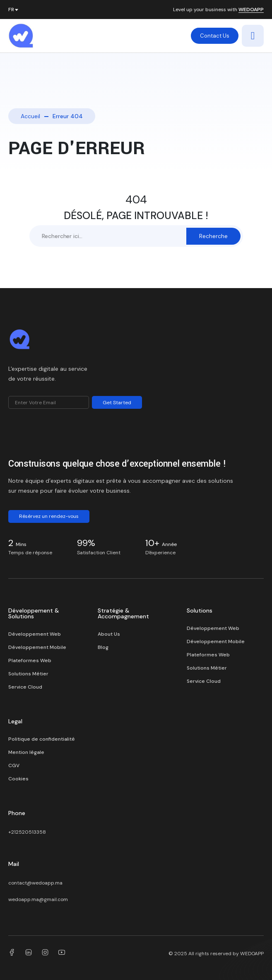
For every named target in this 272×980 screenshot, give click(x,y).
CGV (14, 765)
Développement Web (35, 634)
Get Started (117, 403)
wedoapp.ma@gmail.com (38, 899)
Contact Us (215, 36)
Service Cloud (25, 687)
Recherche (213, 236)
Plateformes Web (30, 660)
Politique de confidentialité (42, 739)
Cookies (18, 779)
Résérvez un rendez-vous (49, 516)
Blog (103, 647)
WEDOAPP (251, 10)
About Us (109, 634)
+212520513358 (27, 832)
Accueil (30, 116)
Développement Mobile (37, 647)
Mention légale (26, 752)
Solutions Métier (28, 674)
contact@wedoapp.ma (35, 883)
